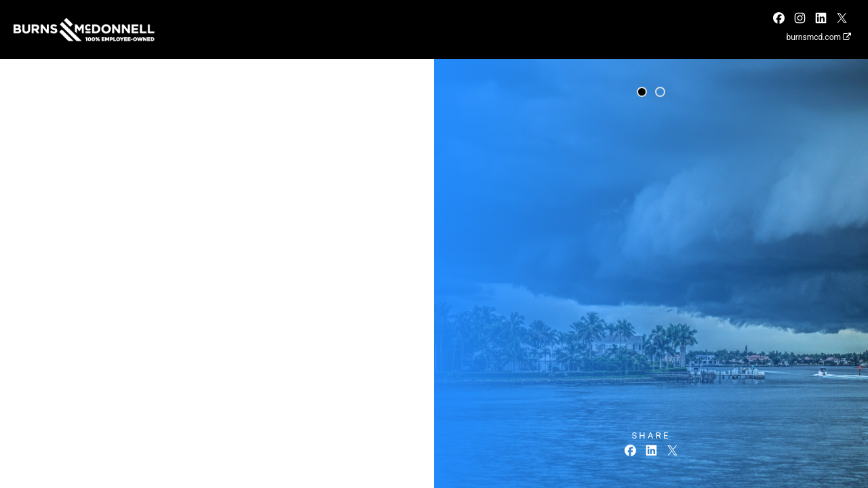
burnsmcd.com (818, 37)
